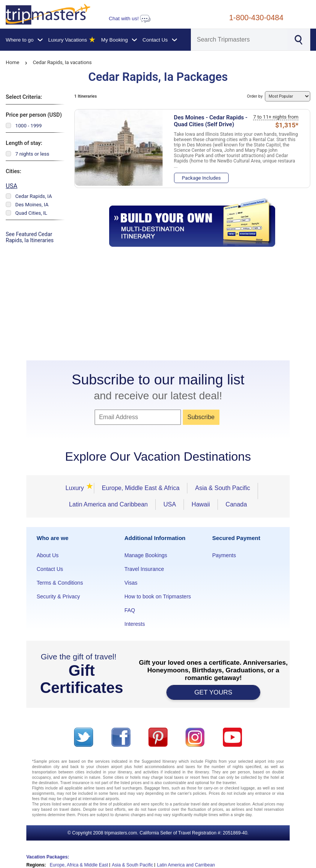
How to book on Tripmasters (158, 596)
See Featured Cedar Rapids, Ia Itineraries (30, 237)
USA (11, 186)
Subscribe (201, 417)
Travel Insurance (144, 569)
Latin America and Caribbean (108, 504)
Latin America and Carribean (186, 865)
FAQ (130, 610)
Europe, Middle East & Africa (141, 488)
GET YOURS (213, 692)
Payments (224, 555)
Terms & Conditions (60, 583)
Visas (131, 583)
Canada (236, 504)
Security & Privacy (58, 596)
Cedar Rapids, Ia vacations (62, 62)
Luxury (77, 488)
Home (12, 62)
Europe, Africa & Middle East (79, 865)
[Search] (239, 40)
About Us (48, 555)
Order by (279, 96)
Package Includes (202, 178)
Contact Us (50, 569)
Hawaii (201, 504)
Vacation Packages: (48, 857)
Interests (135, 624)
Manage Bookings (146, 555)
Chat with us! (130, 18)
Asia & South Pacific (222, 488)
